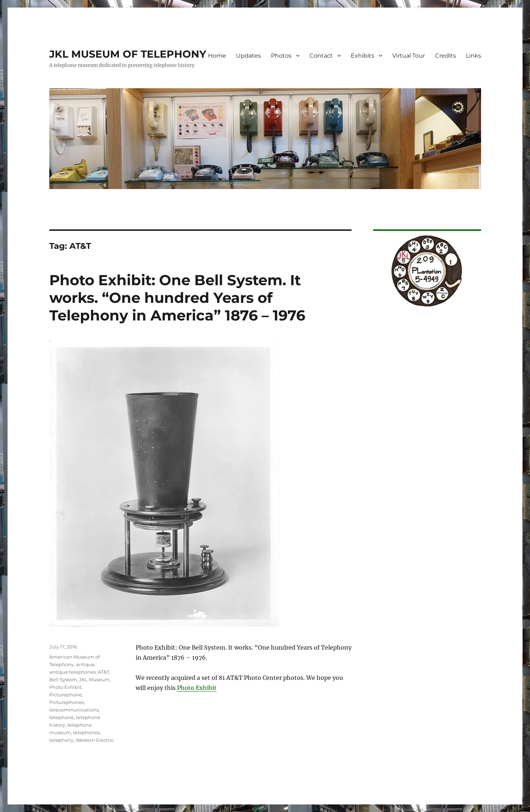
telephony (61, 740)
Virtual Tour (409, 56)
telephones (86, 732)
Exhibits (363, 56)
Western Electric (95, 740)
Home (217, 56)
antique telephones (73, 672)
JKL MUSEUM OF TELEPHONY (128, 54)
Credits (445, 56)
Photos (281, 56)
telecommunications (74, 710)
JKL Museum (94, 679)
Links (474, 56)
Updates (248, 56)
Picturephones (67, 702)
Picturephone (65, 695)
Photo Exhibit (197, 688)
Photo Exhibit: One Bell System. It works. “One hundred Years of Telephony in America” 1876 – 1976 (177, 298)
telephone (62, 717)
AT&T (104, 672)
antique (85, 664)
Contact (321, 56)
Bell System (63, 679)
